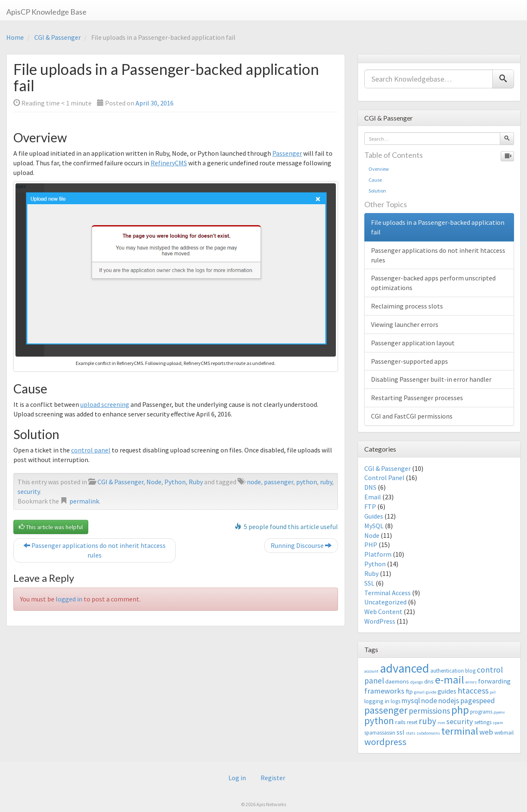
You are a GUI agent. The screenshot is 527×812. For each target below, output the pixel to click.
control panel (91, 450)
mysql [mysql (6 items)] (411, 701)
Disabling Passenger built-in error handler (431, 379)
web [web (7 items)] (486, 732)
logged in (69, 599)
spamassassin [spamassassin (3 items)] (380, 733)
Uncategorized (385, 602)
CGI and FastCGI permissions (412, 416)
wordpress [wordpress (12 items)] (385, 742)
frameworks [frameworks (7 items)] (384, 691)
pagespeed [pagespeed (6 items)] (478, 701)
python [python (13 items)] (379, 721)
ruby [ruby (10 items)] (427, 721)
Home (15, 37)
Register (273, 778)
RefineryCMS (169, 163)
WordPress (380, 621)
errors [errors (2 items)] (471, 682)
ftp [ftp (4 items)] (409, 691)
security (29, 491)
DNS (370, 487)
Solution (377, 191)
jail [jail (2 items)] (493, 692)
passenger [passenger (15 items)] (386, 710)
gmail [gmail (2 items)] (419, 692)
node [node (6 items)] (429, 701)
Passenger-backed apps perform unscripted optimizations (433, 283)
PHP (371, 545)
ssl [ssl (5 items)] (400, 732)
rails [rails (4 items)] (400, 722)
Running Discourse (301, 545)
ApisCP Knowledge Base (46, 12)
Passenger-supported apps (409, 361)
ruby (326, 482)
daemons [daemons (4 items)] (397, 681)
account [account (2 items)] (371, 671)
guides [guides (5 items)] (447, 691)
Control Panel (384, 478)
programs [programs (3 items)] (481, 712)
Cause (375, 180)
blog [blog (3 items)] (470, 671)
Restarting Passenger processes (417, 398)
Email (373, 497)
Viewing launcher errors (405, 324)
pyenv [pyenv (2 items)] (499, 712)
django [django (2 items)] (417, 682)
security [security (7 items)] (460, 721)
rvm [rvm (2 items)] (441, 723)
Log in (237, 778)
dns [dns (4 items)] (429, 681)
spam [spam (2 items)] (498, 723)
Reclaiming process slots (407, 306)
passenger (279, 482)
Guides (374, 516)
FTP (370, 506)
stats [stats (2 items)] (411, 733)
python (307, 482)
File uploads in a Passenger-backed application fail (438, 227)
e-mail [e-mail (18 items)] (450, 680)
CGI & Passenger (58, 37)
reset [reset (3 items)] (412, 722)
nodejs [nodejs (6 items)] (449, 701)
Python (175, 482)
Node (154, 482)
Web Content (383, 612)
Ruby (196, 482)
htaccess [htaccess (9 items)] (473, 691)
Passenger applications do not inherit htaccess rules (95, 550)
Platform (378, 554)
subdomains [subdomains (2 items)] (428, 733)
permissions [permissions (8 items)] (429, 711)
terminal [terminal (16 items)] (460, 731)
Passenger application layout (413, 343)
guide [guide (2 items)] (431, 692)
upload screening (105, 404)
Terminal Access (388, 593)
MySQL (374, 526)
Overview (379, 169)
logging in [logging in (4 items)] (377, 701)
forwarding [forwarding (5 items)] (494, 681)
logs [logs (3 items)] (395, 701)
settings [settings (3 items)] (483, 722)
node (254, 482)
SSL (369, 583)
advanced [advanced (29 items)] (404, 668)
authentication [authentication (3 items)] (447, 671)
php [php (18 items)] (460, 710)
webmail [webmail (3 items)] (504, 733)
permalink (84, 501)
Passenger (287, 153)
